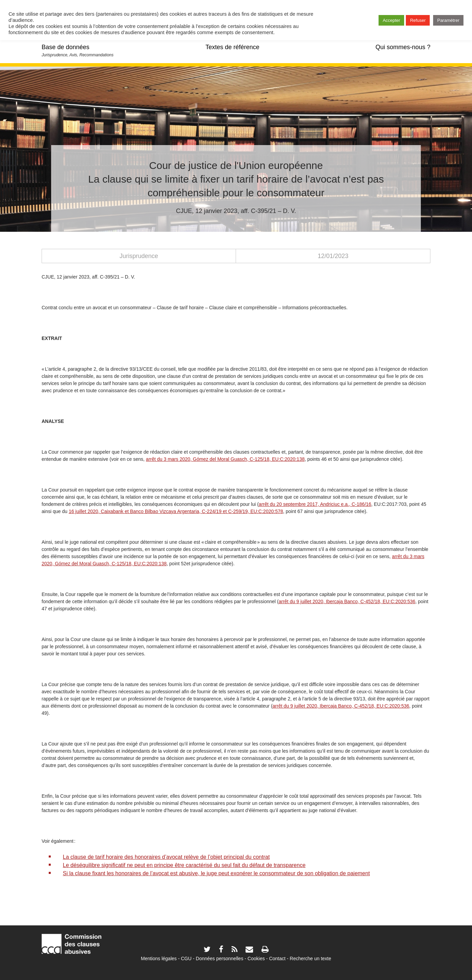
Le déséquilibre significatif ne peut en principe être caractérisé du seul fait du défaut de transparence (184, 865)
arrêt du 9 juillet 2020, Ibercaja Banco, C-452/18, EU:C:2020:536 (341, 706)
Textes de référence (232, 47)
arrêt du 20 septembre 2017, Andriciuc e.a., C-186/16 (315, 504)
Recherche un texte (311, 958)
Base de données (65, 47)
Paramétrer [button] (448, 20)
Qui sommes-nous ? (403, 47)
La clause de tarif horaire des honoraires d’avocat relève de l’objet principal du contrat (166, 857)
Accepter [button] (391, 20)
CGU (186, 958)
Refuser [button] (418, 20)
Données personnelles (219, 958)
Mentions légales (159, 958)
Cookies (256, 958)
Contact (277, 958)
